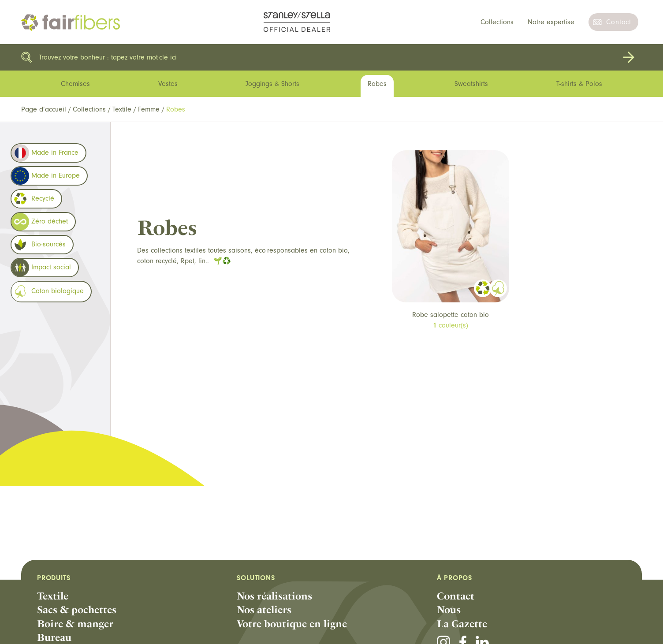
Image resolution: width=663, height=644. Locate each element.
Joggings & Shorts (272, 84)
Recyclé (33, 199)
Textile (122, 109)
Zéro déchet (40, 222)
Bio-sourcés (39, 245)
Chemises (75, 84)
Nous (449, 610)
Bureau (54, 637)
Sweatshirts (471, 84)
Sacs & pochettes (77, 610)
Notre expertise (551, 22)
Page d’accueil (44, 109)
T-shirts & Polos (579, 84)
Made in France (45, 153)
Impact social (41, 268)
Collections (497, 22)
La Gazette (462, 624)
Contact (619, 22)
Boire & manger (75, 624)
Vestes (168, 84)
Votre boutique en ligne (292, 624)
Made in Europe (46, 176)
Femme (149, 109)
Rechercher (629, 57)
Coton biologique (48, 292)
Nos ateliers (264, 610)
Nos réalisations (274, 596)
